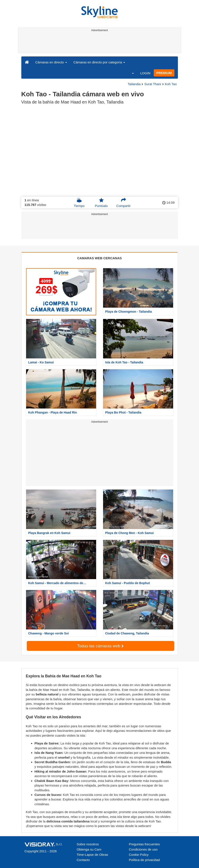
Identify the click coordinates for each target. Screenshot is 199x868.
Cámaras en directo (51, 62)
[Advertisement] (99, 43)
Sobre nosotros (88, 844)
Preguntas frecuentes (145, 844)
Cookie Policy (139, 855)
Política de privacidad (145, 860)
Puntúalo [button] (101, 203)
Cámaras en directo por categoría (99, 62)
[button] (130, 73)
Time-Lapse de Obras (93, 855)
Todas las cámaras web (100, 646)
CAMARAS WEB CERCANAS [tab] (99, 258)
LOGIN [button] (145, 73)
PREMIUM (164, 73)
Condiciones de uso (143, 849)
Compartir (124, 203)
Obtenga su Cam (89, 849)
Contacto (83, 860)
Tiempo (79, 203)
